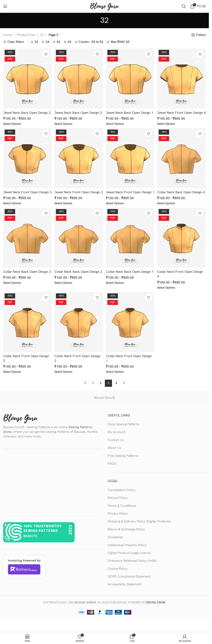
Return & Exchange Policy (126, 539)
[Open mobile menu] (5, 6)
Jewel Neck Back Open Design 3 (27, 111)
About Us (114, 458)
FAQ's (112, 473)
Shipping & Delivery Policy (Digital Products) (139, 531)
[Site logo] (104, 6)
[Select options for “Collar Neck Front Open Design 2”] (64, 382)
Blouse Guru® (104, 407)
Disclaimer (115, 547)
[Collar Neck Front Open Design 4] (182, 247)
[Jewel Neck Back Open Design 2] (79, 78)
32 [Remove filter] (36, 42)
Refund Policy (118, 508)
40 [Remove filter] (58, 42)
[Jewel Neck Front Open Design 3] (27, 163)
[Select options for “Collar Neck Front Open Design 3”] (13, 382)
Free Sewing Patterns (123, 465)
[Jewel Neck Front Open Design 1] (130, 163)
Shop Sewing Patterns (123, 434)
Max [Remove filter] (120, 42)
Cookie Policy (118, 578)
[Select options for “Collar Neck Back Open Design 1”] (116, 297)
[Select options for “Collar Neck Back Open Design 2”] (64, 297)
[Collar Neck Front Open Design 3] (27, 332)
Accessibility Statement (124, 594)
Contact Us (116, 450)
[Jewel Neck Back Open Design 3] (27, 78)
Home (8, 35)
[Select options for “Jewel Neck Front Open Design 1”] (116, 212)
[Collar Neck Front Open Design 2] (79, 332)
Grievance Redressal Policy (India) (132, 570)
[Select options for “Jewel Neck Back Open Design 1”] (116, 123)
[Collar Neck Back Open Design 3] (27, 247)
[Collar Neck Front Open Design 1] (130, 332)
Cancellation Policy (121, 500)
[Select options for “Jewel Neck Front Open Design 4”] (168, 128)
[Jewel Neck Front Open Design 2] (79, 163)
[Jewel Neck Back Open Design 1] (130, 78)
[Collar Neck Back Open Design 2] (79, 247)
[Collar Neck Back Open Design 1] (130, 247)
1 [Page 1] (93, 393)
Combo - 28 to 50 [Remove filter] (91, 42)
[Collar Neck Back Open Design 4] (182, 163)
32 (42, 35)
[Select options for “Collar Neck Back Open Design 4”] (168, 212)
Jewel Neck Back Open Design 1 (130, 111)
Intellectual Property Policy (127, 555)
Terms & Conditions (122, 515)
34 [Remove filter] (47, 42)
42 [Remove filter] (70, 42)
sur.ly (9, 548)
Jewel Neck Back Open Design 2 (79, 111)
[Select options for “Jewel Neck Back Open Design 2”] (64, 123)
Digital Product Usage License (129, 563)
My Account (116, 442)
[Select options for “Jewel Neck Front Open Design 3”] (13, 212)
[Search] (184, 6)
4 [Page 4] (116, 393)
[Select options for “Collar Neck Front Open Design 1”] (116, 382)
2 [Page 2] (101, 393)
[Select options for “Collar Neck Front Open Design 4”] (168, 297)
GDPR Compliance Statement (129, 586)
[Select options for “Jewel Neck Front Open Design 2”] (64, 212)
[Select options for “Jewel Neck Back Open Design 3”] (13, 123)
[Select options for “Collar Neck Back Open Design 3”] (13, 297)
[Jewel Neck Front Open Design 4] (182, 78)
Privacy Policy (118, 523)
